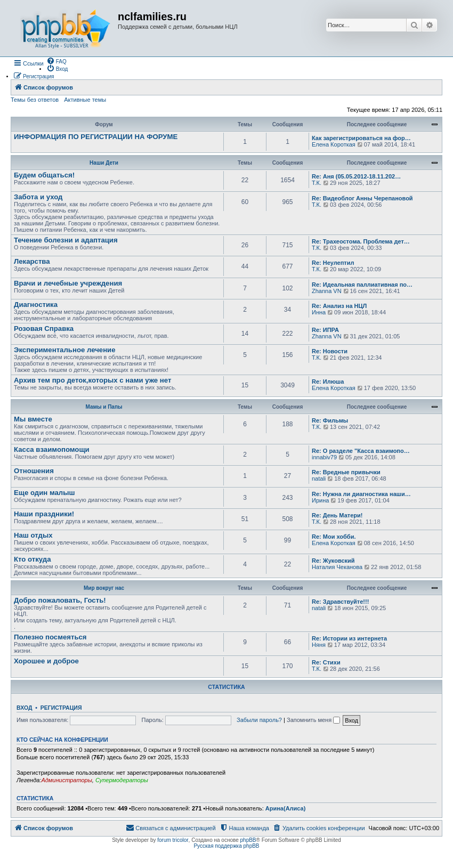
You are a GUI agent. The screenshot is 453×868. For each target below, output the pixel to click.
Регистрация (61, 708)
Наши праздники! (44, 514)
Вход (24, 708)
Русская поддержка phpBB (226, 846)
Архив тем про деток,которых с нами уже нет (92, 380)
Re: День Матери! (337, 515)
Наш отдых (33, 535)
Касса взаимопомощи (52, 449)
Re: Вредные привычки (346, 472)
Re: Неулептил (333, 263)
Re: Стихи (326, 662)
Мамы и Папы (104, 407)
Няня (319, 645)
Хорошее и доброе (46, 661)
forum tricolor (173, 840)
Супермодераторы (122, 780)
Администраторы (66, 780)
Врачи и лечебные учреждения (68, 283)
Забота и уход (38, 197)
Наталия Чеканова (337, 567)
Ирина (320, 500)
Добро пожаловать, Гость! (60, 600)
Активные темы (85, 100)
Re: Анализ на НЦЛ (339, 306)
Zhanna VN (327, 291)
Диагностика (36, 305)
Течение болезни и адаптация (66, 240)
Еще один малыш (44, 493)
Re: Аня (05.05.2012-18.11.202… (356, 176)
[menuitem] (56, 61)
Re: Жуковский (333, 561)
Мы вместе (33, 419)
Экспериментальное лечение (65, 350)
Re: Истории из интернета (349, 638)
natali (319, 478)
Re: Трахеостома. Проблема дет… (361, 241)
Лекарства (32, 261)
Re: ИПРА (325, 330)
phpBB (248, 840)
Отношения (34, 471)
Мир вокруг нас (104, 588)
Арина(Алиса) (286, 808)
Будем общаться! (44, 175)
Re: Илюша (328, 382)
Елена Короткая (334, 144)
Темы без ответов (35, 100)
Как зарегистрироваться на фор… (361, 138)
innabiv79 (324, 457)
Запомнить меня (313, 720)
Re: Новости (330, 351)
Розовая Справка (44, 328)
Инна (319, 312)
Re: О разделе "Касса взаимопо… (361, 451)
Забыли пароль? (259, 720)
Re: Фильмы (330, 420)
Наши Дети (104, 163)
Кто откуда (33, 559)
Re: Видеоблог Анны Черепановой (362, 198)
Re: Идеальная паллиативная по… (362, 285)
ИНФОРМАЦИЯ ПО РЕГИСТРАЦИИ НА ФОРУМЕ (96, 137)
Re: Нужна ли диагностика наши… (361, 494)
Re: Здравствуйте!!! (340, 602)
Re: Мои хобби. (334, 537)
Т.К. (317, 183)
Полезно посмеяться (50, 637)
